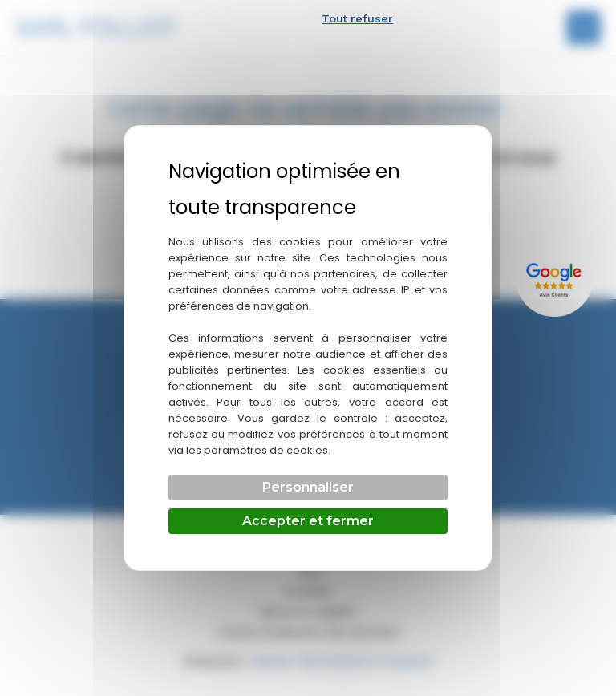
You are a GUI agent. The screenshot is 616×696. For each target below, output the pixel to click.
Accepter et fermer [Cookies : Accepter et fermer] (308, 521)
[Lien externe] (556, 278)
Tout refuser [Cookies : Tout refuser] (357, 18)
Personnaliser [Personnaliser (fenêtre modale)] (308, 487)
